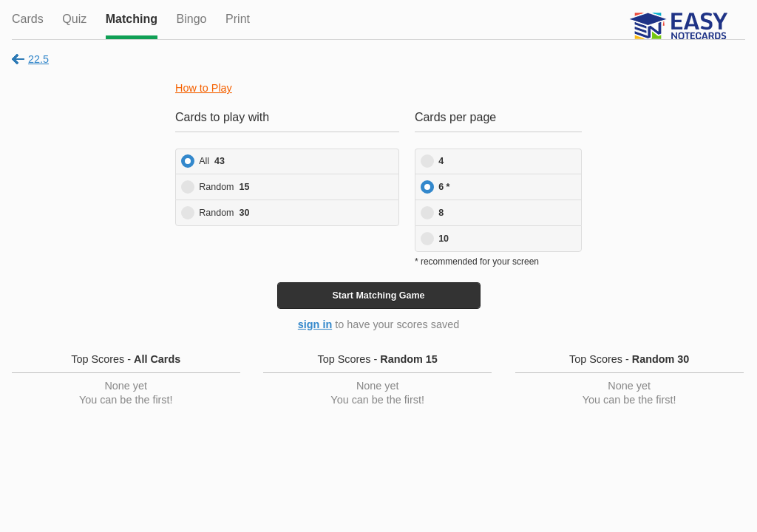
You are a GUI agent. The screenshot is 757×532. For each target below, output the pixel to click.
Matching (132, 19)
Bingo (192, 19)
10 (444, 239)
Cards (28, 19)
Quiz (74, 19)
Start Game (378, 296)
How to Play (204, 88)
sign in (315, 324)
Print (238, 19)
